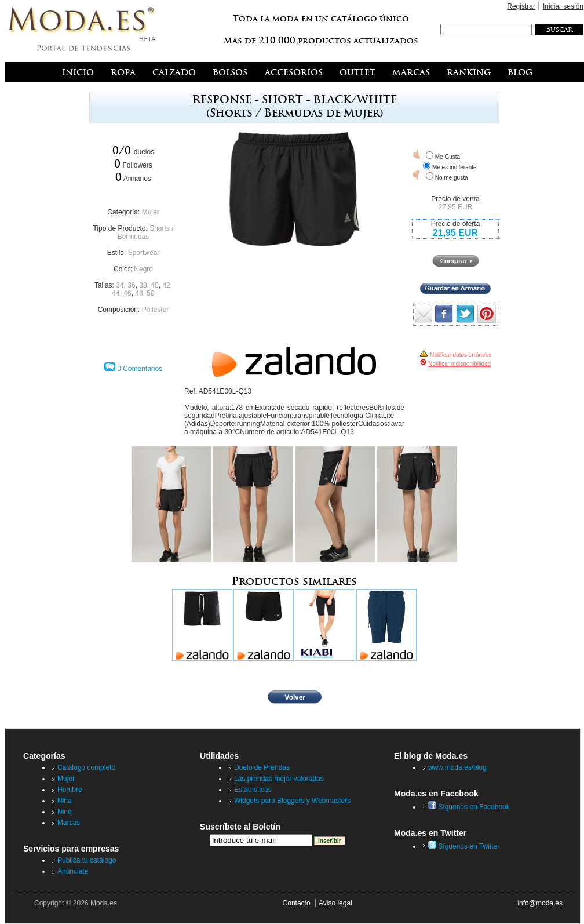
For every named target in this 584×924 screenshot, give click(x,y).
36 (131, 285)
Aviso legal (335, 903)
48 (139, 293)
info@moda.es (540, 903)
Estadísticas (253, 790)
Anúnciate (73, 871)
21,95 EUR (455, 233)
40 (154, 285)
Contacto (297, 903)
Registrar (521, 6)
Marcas (69, 823)
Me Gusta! (448, 157)
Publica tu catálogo (87, 860)
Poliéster (156, 310)
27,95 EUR (456, 207)
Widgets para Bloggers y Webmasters (292, 801)
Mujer (151, 212)
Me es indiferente (455, 167)
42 (166, 285)
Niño (65, 812)
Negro (143, 269)
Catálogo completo (86, 767)
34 (120, 285)
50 (150, 293)
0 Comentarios (140, 369)
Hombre (70, 790)
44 (116, 293)
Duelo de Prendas (262, 767)
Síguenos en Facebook (469, 807)
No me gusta (452, 178)
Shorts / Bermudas (146, 232)
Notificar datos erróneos (461, 355)
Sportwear (144, 253)
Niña (65, 801)
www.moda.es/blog (457, 767)
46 (127, 293)
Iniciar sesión (563, 6)
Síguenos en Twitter (464, 846)
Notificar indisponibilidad (459, 364)
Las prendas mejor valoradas (279, 779)
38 (143, 285)
